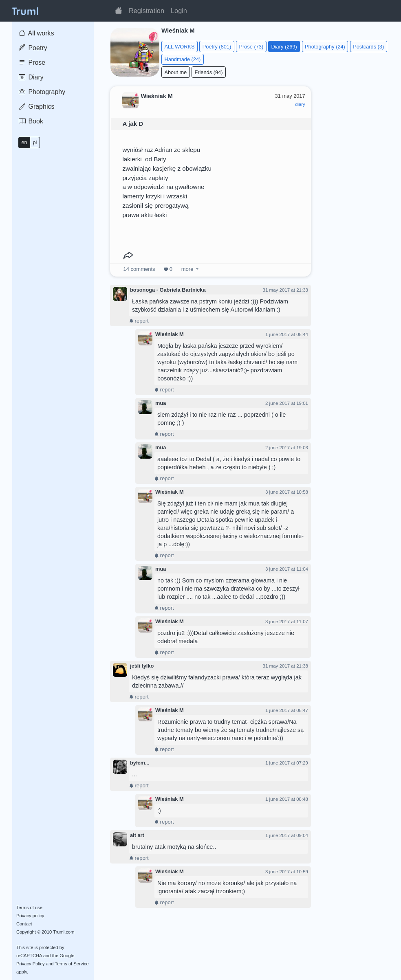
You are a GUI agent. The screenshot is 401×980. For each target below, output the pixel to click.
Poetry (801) (217, 47)
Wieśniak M (170, 334)
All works (36, 33)
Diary (31, 77)
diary (300, 104)
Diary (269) (284, 47)
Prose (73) (251, 47)
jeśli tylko (142, 666)
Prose (32, 63)
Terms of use (29, 907)
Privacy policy (30, 916)
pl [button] (35, 142)
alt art (137, 835)
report (139, 321)
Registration (147, 11)
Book (31, 121)
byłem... (140, 763)
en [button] (24, 142)
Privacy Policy (31, 964)
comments (139, 269)
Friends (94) (208, 72)
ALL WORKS (179, 47)
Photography (42, 92)
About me (175, 72)
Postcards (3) (368, 47)
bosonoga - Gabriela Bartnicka (168, 290)
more (187, 269)
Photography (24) (325, 47)
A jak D (133, 124)
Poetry (33, 48)
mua (161, 403)
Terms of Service (72, 964)
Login (179, 11)
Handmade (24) (182, 59)
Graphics (36, 107)
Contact (24, 924)
